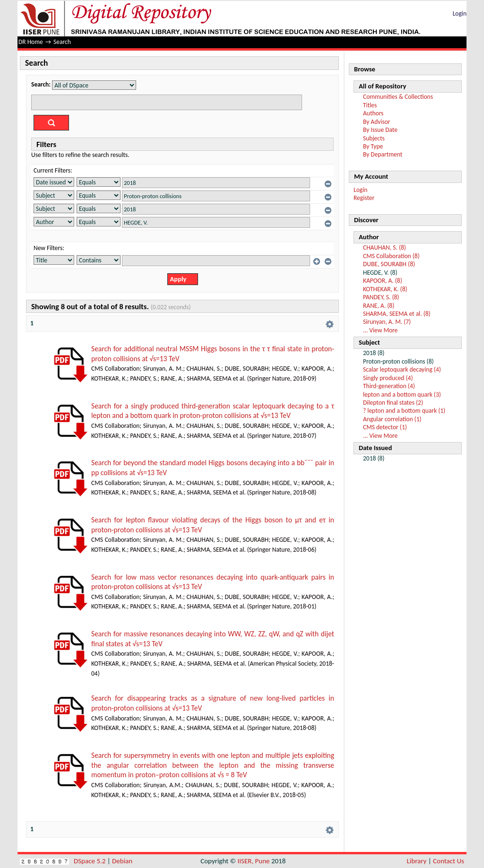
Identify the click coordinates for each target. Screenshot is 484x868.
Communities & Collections (398, 97)
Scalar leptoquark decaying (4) (402, 369)
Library (417, 861)
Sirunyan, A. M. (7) (387, 322)
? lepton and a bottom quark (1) (404, 411)
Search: (41, 84)
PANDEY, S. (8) (381, 297)
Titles (370, 105)
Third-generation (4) (389, 386)
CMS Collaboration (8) (391, 256)
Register (364, 198)
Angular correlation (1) (392, 419)
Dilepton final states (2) (393, 403)
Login (460, 13)
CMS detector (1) (385, 427)
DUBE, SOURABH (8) (389, 264)
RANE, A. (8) (379, 306)
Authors (373, 113)
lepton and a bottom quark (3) (402, 395)
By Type (373, 146)
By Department (383, 154)
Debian (122, 861)
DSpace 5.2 (91, 861)
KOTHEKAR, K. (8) (385, 289)
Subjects (374, 138)
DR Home (31, 42)
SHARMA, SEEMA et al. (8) (397, 314)
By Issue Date (380, 130)
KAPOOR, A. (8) (383, 281)
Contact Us (449, 861)
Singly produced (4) (388, 378)
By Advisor (377, 122)
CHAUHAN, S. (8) (385, 247)
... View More (380, 330)
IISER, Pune (253, 861)
